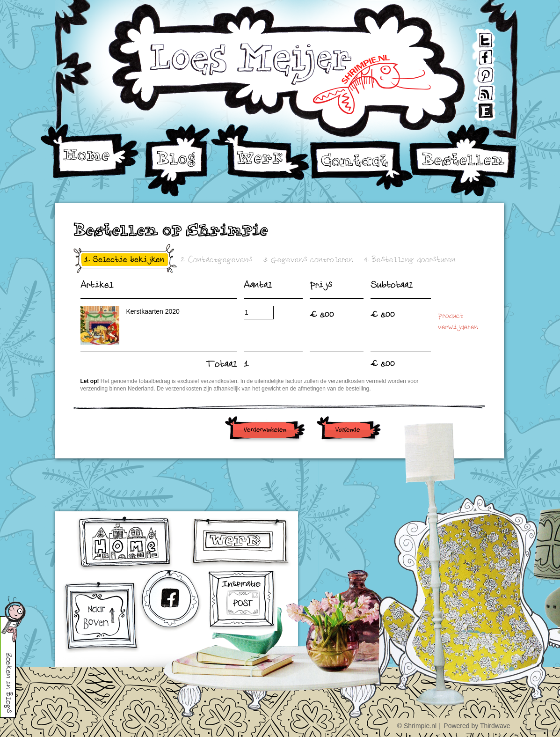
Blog (177, 160)
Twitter (478, 37)
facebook (171, 602)
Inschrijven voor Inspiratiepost (242, 601)
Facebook (478, 55)
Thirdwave (495, 726)
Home (90, 151)
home (126, 543)
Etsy (477, 107)
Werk (261, 152)
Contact (361, 165)
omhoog (101, 617)
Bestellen (463, 160)
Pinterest (478, 72)
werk (241, 542)
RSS (477, 89)
